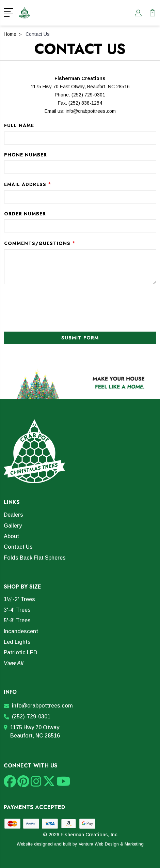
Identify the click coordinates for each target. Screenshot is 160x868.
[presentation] (43, 304)
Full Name (19, 125)
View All (14, 663)
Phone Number (26, 155)
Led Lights (17, 642)
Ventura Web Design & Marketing (111, 844)
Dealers (13, 515)
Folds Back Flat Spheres (35, 558)
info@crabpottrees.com (91, 111)
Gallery (13, 526)
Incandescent (21, 631)
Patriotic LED (20, 652)
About (11, 536)
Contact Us (18, 547)
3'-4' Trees (17, 610)
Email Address (28, 184)
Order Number (25, 214)
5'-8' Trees (17, 620)
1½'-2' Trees (19, 599)
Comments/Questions (40, 243)
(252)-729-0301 (27, 717)
